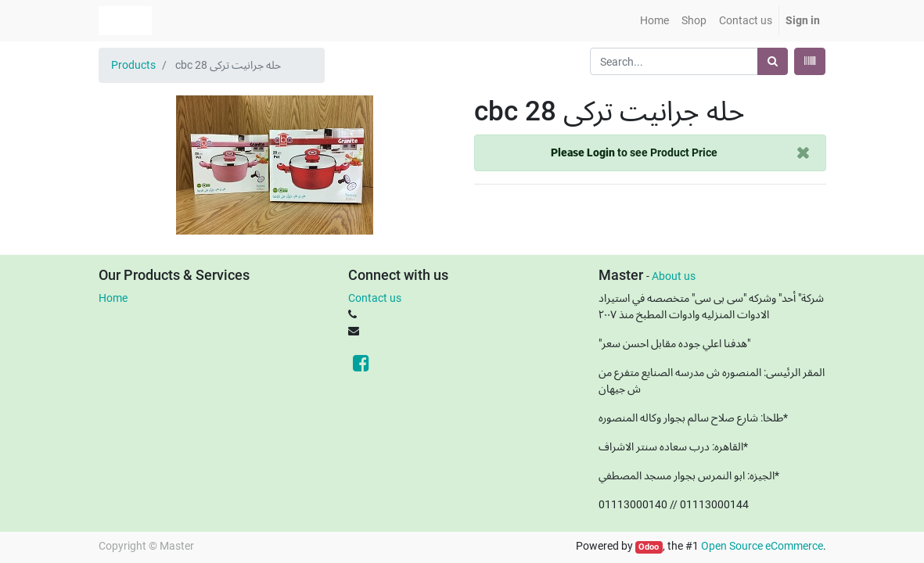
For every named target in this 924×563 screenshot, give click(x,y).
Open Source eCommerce (762, 546)
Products (133, 65)
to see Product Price (634, 152)
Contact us (375, 298)
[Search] (773, 61)
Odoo (649, 547)
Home (113, 298)
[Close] (803, 153)
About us (674, 276)
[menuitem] (654, 21)
